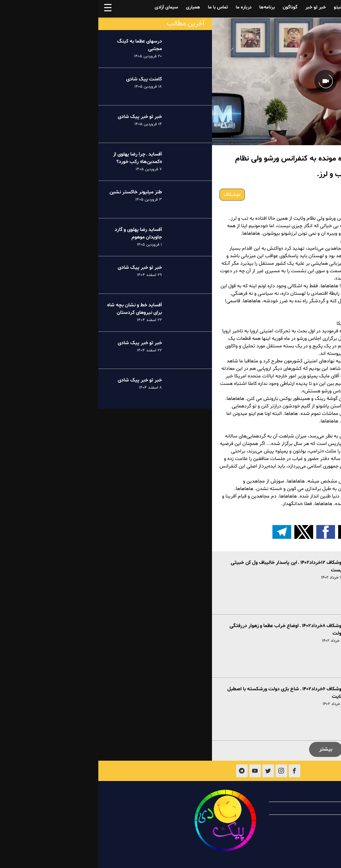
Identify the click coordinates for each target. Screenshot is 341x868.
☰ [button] (10, 9)
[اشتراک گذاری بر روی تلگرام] (183, 532)
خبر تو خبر (217, 7)
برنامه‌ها (169, 7)
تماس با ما (120, 7)
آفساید (292, 7)
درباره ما (145, 7)
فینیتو (241, 7)
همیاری (95, 7)
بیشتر (227, 749)
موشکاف (134, 195)
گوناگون (192, 7)
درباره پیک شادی (295, 795)
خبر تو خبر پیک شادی (41, 117)
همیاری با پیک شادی (291, 808)
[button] (271, 532)
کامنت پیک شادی (46, 79)
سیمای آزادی (68, 7)
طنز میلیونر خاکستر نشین (37, 192)
